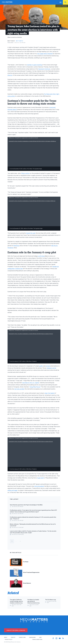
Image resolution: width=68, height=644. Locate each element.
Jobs (40, 637)
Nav (60, 2)
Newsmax (16, 246)
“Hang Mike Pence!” (35, 387)
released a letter (51, 368)
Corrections (22, 637)
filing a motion (25, 173)
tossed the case (31, 233)
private (48, 366)
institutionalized (39, 486)
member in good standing (34, 65)
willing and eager (13, 490)
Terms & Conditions (37, 639)
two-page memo (42, 54)
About (6, 637)
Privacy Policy (9, 639)
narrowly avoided (19, 389)
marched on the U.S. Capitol (31, 383)
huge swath (41, 478)
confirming (41, 256)
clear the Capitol (50, 393)
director (10, 75)
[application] (34, 152)
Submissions (32, 637)
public (41, 366)
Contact (13, 637)
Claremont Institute (44, 69)
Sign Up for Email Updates (16, 630)
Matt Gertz (20, 41)
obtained (50, 54)
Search (65, 2)
